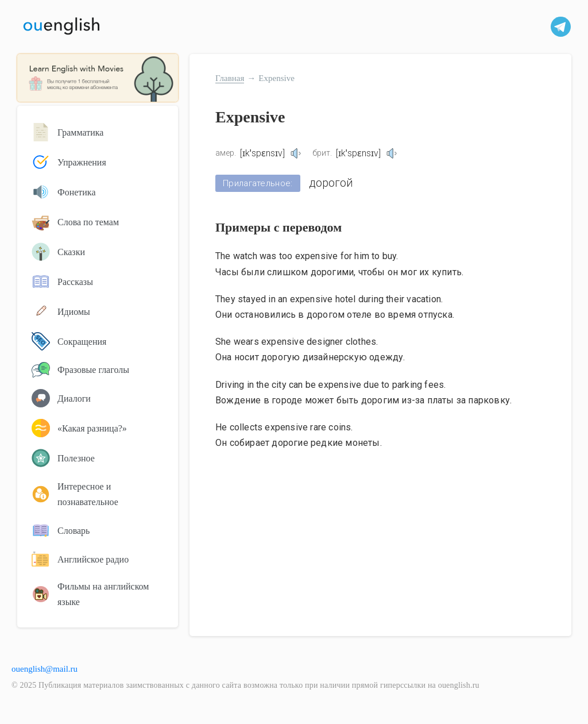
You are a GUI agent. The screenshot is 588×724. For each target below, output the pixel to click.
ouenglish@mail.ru (45, 669)
